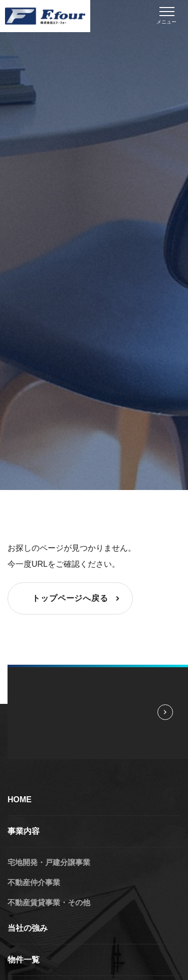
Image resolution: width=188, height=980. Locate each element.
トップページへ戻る (77, 598)
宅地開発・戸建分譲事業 (49, 862)
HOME (20, 800)
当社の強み (28, 928)
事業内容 (24, 831)
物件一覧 (24, 960)
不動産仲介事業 (34, 882)
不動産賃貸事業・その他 (49, 902)
